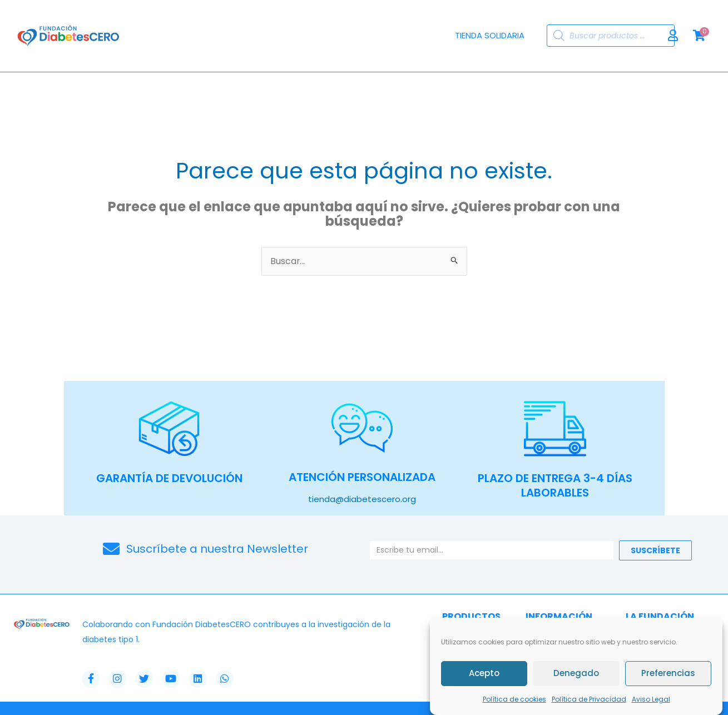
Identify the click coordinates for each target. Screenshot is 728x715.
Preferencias (668, 674)
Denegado (576, 674)
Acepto (484, 674)
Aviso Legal (651, 699)
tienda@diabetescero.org (362, 499)
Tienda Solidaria (490, 35)
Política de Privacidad (589, 699)
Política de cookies (514, 699)
